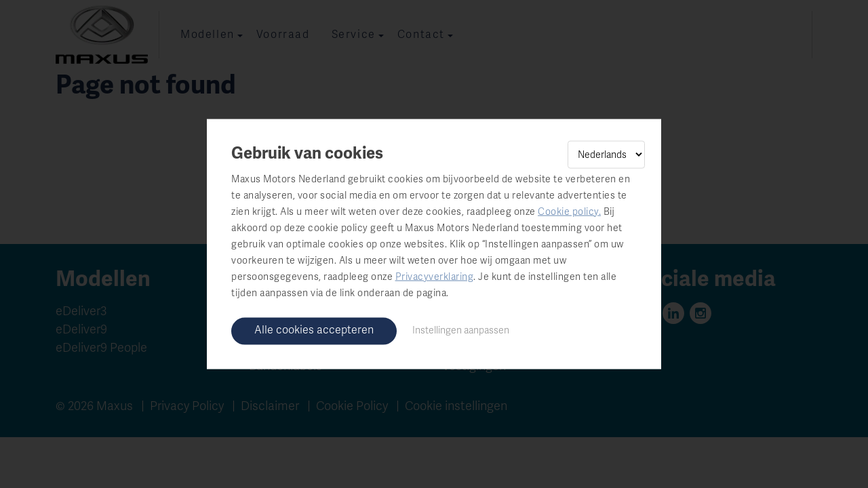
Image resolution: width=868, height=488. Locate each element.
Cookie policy (568, 211)
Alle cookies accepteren (314, 329)
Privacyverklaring (435, 276)
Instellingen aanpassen (461, 330)
